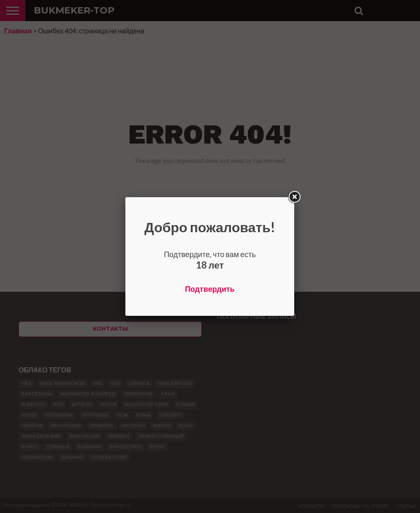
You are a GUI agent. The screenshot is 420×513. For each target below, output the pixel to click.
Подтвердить (210, 289)
